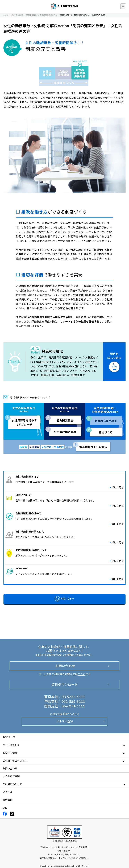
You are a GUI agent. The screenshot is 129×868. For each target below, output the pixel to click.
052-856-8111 (73, 701)
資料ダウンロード (65, 685)
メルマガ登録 (65, 721)
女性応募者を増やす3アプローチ (24, 422)
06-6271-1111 (73, 706)
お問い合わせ (65, 666)
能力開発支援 (65, 420)
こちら (82, 674)
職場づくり (106, 432)
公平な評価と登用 (65, 432)
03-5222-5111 (73, 697)
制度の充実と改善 (106, 421)
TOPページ (9, 737)
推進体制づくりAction (93, 447)
